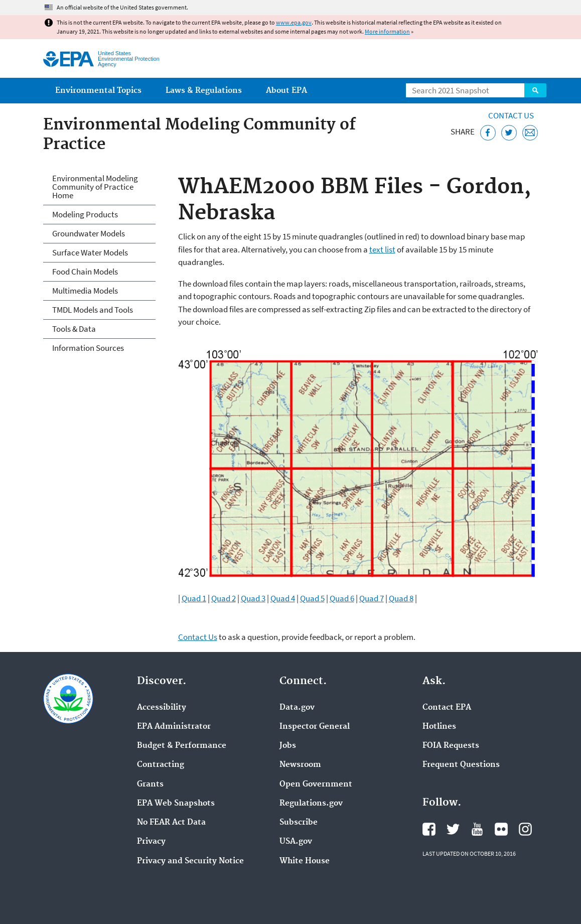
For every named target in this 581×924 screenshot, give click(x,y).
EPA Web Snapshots (176, 804)
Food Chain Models (85, 272)
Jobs (288, 746)
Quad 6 (342, 598)
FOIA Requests (451, 746)
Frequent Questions (461, 765)
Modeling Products (85, 214)
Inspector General (315, 727)
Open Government (316, 784)
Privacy (151, 842)
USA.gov (296, 842)
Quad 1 (194, 598)
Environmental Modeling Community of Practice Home (95, 187)
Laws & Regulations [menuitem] (204, 91)
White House (305, 861)
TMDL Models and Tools (93, 310)
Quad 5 (312, 598)
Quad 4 (283, 598)
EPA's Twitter (453, 829)
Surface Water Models (90, 252)
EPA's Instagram (525, 829)
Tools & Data (74, 329)
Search (535, 90)
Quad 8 (401, 598)
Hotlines (439, 727)
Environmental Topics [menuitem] (98, 91)
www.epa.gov (294, 22)
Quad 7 (372, 598)
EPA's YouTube (477, 829)
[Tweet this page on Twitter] (509, 133)
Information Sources (88, 348)
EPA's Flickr (501, 829)
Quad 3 (253, 598)
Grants (150, 784)
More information (387, 31)
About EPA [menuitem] (286, 91)
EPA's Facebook (429, 829)
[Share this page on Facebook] (488, 133)
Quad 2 (224, 598)
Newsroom (300, 765)
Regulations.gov (311, 804)
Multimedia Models (85, 291)
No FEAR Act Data (171, 823)
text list (382, 249)
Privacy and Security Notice (190, 861)
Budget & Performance (182, 746)
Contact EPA (447, 708)
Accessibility (162, 708)
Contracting (161, 765)
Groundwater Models (89, 233)
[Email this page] (530, 133)
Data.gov (297, 708)
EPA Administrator (174, 727)
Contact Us (511, 115)
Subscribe (299, 823)
